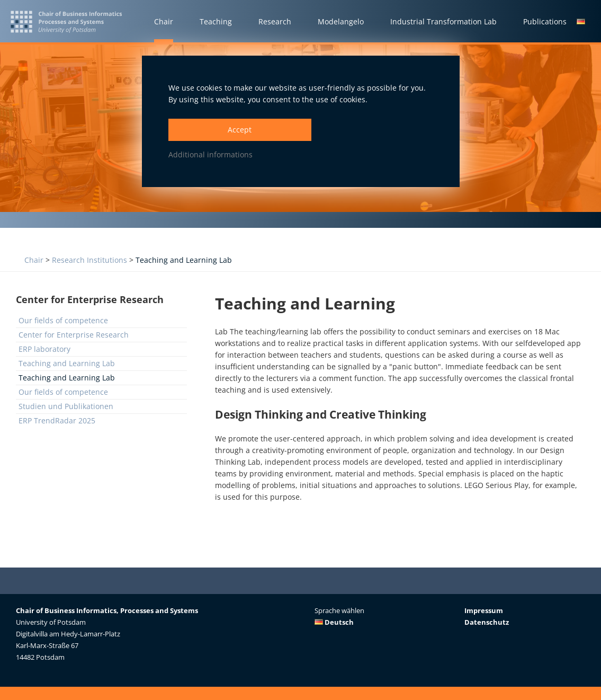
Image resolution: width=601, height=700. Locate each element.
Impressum (484, 610)
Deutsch (334, 622)
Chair (34, 260)
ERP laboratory (44, 349)
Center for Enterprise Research (74, 335)
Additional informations (210, 154)
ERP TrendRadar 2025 (57, 420)
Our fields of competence (63, 320)
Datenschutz (487, 622)
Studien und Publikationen (66, 406)
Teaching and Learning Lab (184, 260)
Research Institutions (89, 260)
